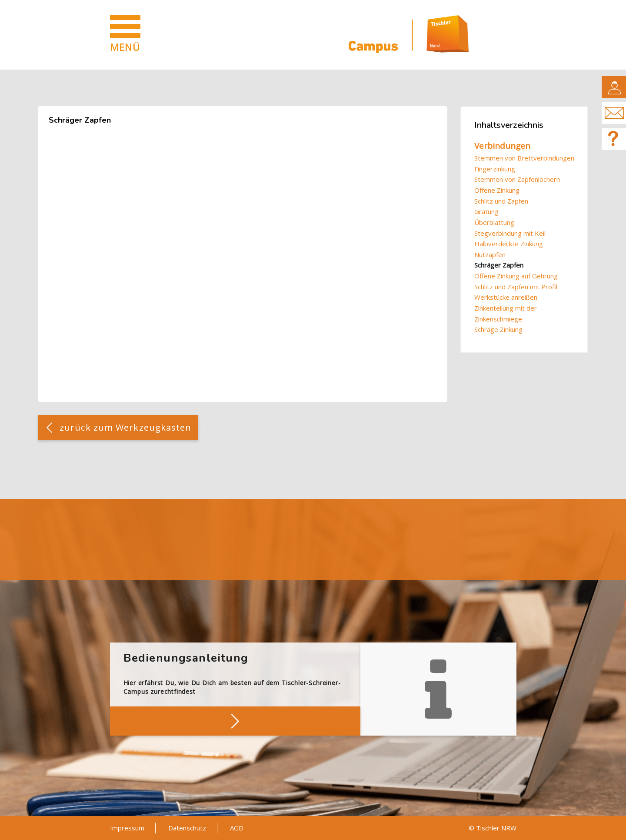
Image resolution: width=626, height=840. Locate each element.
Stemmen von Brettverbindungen (524, 158)
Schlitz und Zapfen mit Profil (516, 287)
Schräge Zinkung (498, 329)
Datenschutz (187, 828)
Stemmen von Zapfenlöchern (517, 179)
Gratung (486, 211)
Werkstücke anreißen (506, 297)
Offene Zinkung (497, 190)
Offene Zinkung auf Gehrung (516, 276)
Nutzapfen (490, 254)
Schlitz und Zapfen (501, 201)
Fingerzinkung (495, 169)
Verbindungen (502, 146)
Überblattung (494, 222)
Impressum (127, 828)
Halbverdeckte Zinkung (509, 244)
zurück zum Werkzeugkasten (126, 427)
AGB (236, 828)
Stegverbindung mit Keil (510, 233)
